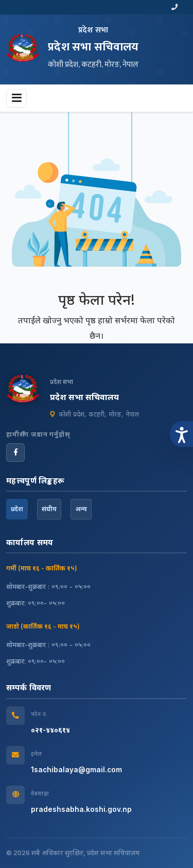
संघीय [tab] (49, 509)
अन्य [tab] (81, 509)
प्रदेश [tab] (17, 509)
